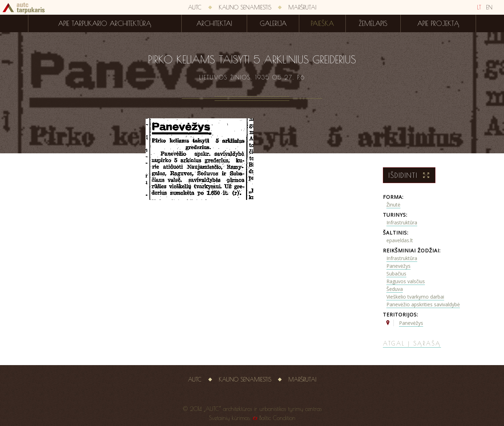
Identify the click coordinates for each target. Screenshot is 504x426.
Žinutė (393, 205)
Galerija (273, 23)
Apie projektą (438, 23)
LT (479, 7)
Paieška (322, 23)
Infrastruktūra (402, 222)
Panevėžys (398, 266)
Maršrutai (302, 7)
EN (489, 7)
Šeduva (395, 289)
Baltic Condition (277, 418)
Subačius (396, 274)
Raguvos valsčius (406, 281)
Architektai (214, 23)
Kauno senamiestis (245, 7)
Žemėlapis (373, 23)
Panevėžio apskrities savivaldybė (423, 304)
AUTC (195, 7)
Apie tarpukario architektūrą (105, 23)
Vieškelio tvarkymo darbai (415, 297)
